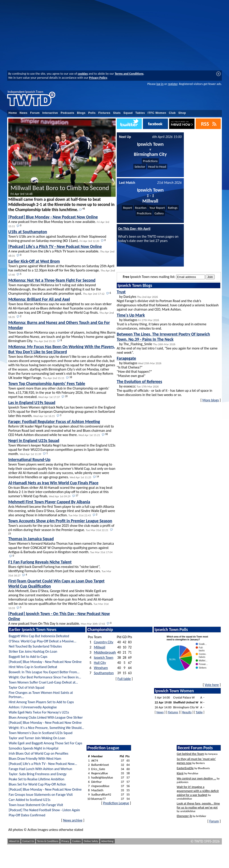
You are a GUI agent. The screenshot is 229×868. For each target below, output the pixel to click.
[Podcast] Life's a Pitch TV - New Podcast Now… (43, 764)
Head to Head (157, 167)
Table (199, 712)
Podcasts (67, 113)
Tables (140, 113)
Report (127, 208)
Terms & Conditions (48, 841)
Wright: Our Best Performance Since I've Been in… (45, 677)
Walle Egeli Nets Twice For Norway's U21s (39, 712)
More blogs (211, 400)
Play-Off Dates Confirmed (27, 815)
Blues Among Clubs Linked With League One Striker (46, 717)
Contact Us (28, 841)
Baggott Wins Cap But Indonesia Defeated (39, 636)
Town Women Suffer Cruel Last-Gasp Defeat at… (43, 682)
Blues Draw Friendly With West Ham (35, 759)
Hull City (100, 663)
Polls (92, 113)
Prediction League (116, 803)
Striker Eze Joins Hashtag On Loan (33, 651)
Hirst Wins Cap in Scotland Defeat (33, 667)
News (24, 113)
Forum (35, 113)
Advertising (107, 841)
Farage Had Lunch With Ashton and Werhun (40, 769)
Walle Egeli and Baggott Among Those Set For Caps (45, 743)
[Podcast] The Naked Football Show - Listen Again (44, 810)
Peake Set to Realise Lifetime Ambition (36, 779)
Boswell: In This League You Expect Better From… (44, 672)
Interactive (50, 113)
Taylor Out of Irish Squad (27, 687)
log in (160, 84)
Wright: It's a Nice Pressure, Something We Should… (46, 728)
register (173, 84)
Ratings (173, 208)
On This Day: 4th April (134, 229)
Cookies (76, 841)
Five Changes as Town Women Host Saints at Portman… (41, 695)
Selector (140, 167)
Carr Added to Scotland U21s (30, 800)
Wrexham (101, 668)
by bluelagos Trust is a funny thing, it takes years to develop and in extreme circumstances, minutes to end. (162, 322)
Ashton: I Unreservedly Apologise (33, 707)
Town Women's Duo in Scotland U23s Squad (41, 733)
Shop (182, 113)
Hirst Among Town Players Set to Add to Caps (41, 702)
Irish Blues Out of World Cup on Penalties (39, 753)
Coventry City (104, 642)
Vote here (212, 685)
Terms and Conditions (129, 74)
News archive (73, 820)
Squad (128, 113)
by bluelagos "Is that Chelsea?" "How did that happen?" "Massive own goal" (139, 367)
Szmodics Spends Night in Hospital (34, 748)
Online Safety (91, 841)
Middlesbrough (105, 652)
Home (13, 113)
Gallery (159, 213)
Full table (124, 679)
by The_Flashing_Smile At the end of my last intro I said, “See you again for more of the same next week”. (167, 343)
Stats (117, 113)
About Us (14, 841)
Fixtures (104, 113)
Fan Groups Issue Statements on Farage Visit (41, 795)
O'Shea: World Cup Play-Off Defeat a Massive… (42, 641)
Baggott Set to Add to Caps (28, 657)
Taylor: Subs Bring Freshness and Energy (38, 774)
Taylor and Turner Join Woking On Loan (37, 738)
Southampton (104, 673)
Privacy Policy (98, 78)
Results (187, 712)
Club (172, 113)
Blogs (81, 113)
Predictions (150, 161)
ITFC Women (157, 113)
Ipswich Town (104, 657)
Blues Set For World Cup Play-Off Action (37, 784)
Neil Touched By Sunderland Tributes (35, 646)
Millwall (100, 647)
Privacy (65, 841)
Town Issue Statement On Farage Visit (36, 805)
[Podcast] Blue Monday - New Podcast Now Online (45, 662)
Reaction (141, 208)
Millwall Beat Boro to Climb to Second (60, 190)
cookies (83, 74)
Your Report (157, 208)
